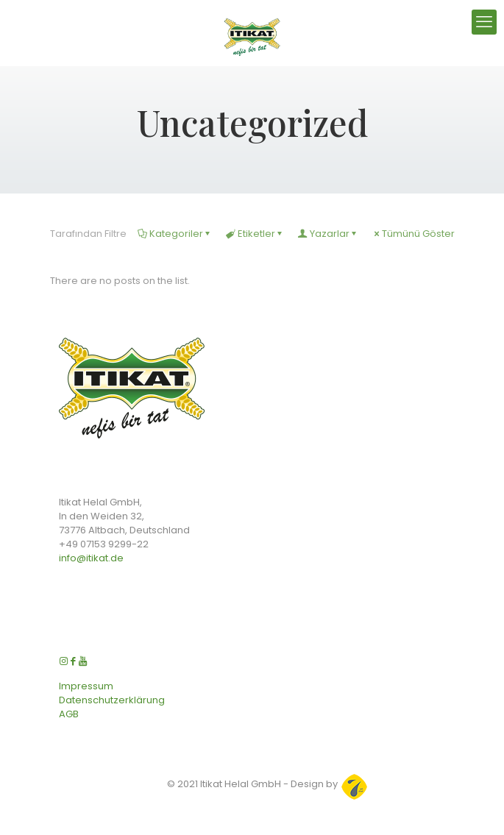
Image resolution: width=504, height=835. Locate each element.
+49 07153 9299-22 (104, 544)
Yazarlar (329, 234)
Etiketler (255, 234)
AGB (69, 714)
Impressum (86, 686)
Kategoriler (175, 234)
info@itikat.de (91, 558)
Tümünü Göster (414, 234)
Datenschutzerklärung (112, 700)
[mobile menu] (484, 22)
